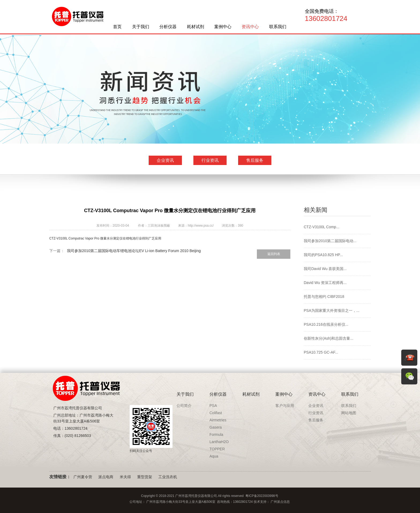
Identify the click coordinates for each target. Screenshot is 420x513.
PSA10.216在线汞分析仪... (326, 324)
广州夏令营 (83, 477)
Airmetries (218, 420)
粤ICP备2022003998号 (262, 496)
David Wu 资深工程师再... (325, 283)
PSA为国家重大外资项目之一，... (332, 310)
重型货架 (145, 477)
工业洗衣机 (168, 477)
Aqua (214, 456)
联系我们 (278, 27)
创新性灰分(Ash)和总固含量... (329, 338)
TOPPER (217, 449)
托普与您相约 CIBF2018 (324, 297)
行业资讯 (210, 160)
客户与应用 (285, 406)
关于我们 (141, 27)
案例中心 (223, 27)
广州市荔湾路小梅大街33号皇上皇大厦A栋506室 (181, 502)
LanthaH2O (219, 442)
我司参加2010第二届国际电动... (330, 241)
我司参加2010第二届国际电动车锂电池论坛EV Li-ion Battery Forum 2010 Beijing (134, 251)
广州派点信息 (280, 502)
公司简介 (184, 406)
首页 (117, 27)
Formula (216, 435)
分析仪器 (168, 27)
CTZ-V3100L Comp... (322, 227)
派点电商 (106, 477)
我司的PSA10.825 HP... (323, 255)
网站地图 (349, 413)
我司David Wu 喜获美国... (325, 269)
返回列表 (274, 254)
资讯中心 (250, 27)
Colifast (216, 413)
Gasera (216, 427)
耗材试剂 (196, 27)
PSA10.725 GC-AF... (321, 352)
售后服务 (255, 160)
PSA (213, 406)
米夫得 (125, 477)
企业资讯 (165, 160)
